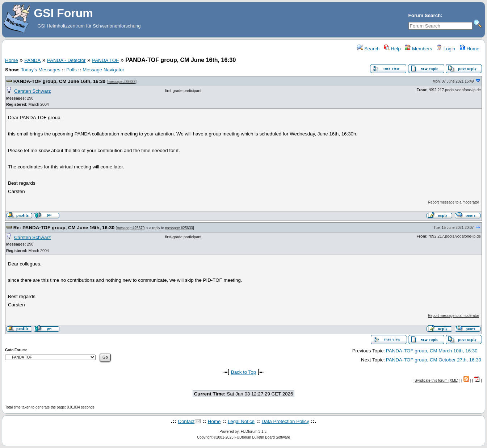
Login (446, 49)
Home (469, 49)
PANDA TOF (105, 60)
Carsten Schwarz (32, 91)
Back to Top (243, 372)
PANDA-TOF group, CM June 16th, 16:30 (60, 81)
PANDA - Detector (66, 60)
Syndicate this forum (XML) (436, 380)
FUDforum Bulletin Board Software (262, 437)
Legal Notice (241, 421)
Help (392, 49)
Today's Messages (40, 70)
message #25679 (131, 228)
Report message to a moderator (454, 202)
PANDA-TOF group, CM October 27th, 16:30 (434, 360)
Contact (186, 421)
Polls (72, 70)
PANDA (32, 60)
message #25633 (121, 82)
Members (418, 49)
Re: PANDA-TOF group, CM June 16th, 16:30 (65, 228)
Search (368, 49)
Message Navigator (103, 70)
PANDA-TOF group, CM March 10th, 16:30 (432, 351)
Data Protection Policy (286, 421)
